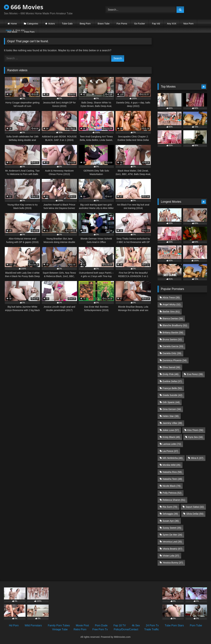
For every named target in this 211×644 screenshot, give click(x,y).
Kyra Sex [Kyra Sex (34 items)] (196, 437)
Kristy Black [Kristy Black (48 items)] (171, 437)
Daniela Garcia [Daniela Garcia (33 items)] (173, 346)
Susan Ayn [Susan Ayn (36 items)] (171, 521)
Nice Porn (188, 24)
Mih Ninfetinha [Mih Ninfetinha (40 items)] (173, 458)
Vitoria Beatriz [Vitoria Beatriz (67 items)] (172, 549)
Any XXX (172, 24)
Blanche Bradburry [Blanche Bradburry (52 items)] (175, 325)
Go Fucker (140, 24)
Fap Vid (156, 24)
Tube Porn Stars (174, 625)
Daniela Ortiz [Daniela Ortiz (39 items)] (172, 353)
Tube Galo (67, 24)
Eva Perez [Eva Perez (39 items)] (195, 374)
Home (14, 24)
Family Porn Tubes (59, 625)
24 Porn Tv (152, 625)
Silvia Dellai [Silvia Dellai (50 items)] (195, 514)
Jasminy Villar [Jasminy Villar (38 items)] (172, 423)
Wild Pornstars (33, 625)
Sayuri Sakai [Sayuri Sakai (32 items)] (195, 507)
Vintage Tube (60, 629)
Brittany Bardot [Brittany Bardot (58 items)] (173, 332)
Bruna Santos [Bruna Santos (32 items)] (172, 339)
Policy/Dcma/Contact (126, 629)
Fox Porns (122, 24)
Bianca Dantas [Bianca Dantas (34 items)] (173, 318)
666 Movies (24, 7)
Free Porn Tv (100, 629)
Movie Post (82, 625)
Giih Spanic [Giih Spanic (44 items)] (171, 402)
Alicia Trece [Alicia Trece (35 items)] (171, 298)
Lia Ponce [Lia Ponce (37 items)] (170, 451)
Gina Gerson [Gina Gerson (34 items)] (172, 409)
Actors (52, 24)
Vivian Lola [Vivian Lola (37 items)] (171, 556)
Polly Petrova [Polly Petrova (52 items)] (172, 493)
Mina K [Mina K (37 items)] (197, 458)
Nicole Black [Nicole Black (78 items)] (172, 486)
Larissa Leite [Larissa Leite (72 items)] (172, 444)
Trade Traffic (152, 629)
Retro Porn (80, 629)
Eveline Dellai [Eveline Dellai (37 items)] (172, 381)
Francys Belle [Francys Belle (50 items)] (172, 388)
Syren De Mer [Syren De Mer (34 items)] (172, 535)
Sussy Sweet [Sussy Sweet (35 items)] (172, 528)
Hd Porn (14, 625)
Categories (33, 24)
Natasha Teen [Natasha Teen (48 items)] (172, 479)
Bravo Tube (104, 24)
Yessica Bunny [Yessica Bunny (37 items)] (173, 563)
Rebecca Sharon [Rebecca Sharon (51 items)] (174, 500)
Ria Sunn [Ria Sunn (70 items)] (170, 507)
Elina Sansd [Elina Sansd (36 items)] (171, 367)
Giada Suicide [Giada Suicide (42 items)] (172, 395)
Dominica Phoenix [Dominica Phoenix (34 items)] (175, 360)
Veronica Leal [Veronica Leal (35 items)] (172, 542)
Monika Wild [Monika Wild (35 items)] (171, 465)
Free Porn (29, 32)
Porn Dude (101, 625)
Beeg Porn (85, 24)
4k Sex (136, 625)
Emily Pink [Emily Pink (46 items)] (171, 374)
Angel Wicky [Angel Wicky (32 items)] (172, 304)
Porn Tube (196, 625)
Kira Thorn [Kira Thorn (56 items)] (195, 430)
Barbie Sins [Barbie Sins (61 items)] (171, 312)
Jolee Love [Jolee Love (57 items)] (171, 430)
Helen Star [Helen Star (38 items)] (171, 416)
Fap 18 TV (120, 625)
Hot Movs (12, 32)
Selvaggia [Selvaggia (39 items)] (170, 514)
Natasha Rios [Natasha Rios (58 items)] (172, 472)
